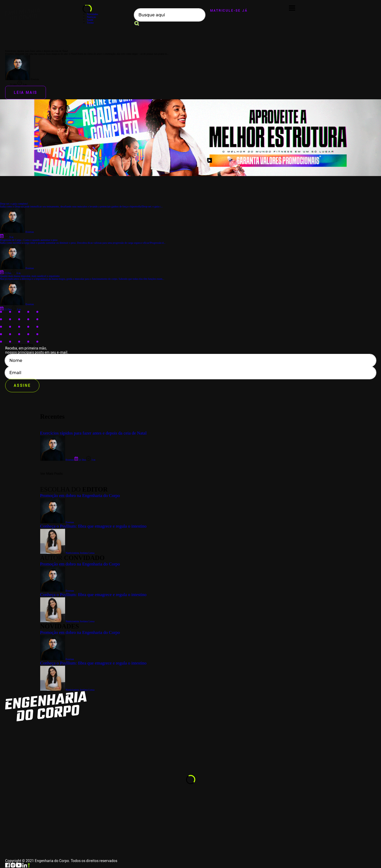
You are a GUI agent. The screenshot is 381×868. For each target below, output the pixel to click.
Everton (57, 659)
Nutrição (91, 17)
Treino (90, 23)
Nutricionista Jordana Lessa (67, 690)
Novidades (92, 14)
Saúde (90, 20)
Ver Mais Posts (51, 474)
